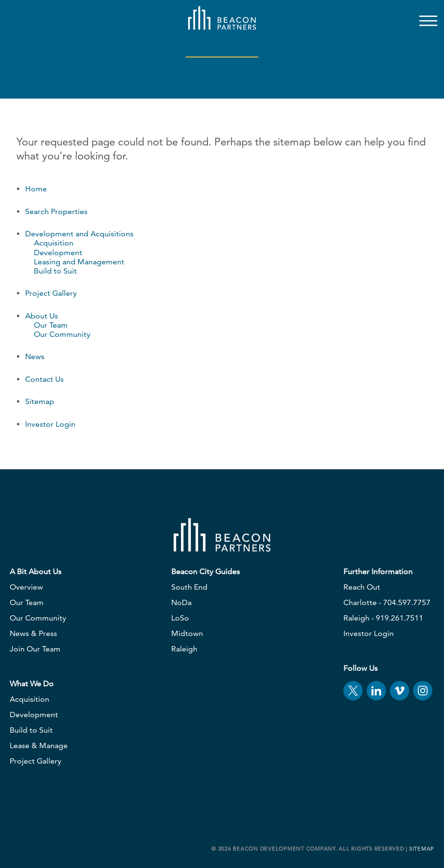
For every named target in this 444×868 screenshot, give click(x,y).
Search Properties (56, 211)
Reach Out (362, 587)
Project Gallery (51, 293)
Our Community (62, 334)
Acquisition (54, 243)
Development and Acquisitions (79, 234)
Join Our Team (35, 649)
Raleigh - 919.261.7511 (383, 618)
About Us (42, 316)
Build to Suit (55, 271)
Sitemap (40, 401)
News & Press (33, 633)
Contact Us (44, 379)
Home (36, 189)
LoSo (180, 618)
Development (58, 253)
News (35, 356)
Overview (26, 587)
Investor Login (50, 424)
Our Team (51, 325)
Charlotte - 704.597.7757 (387, 602)
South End (189, 587)
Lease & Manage (39, 745)
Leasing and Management (79, 262)
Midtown (187, 633)
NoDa (181, 602)
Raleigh (184, 649)
